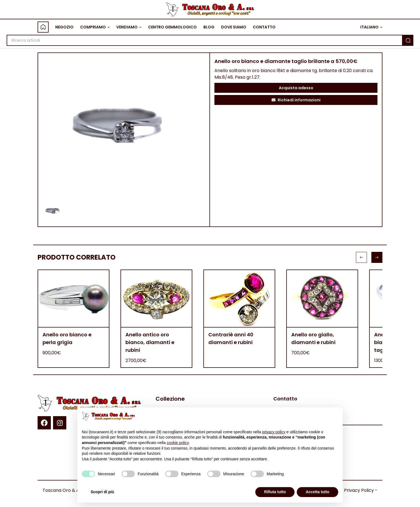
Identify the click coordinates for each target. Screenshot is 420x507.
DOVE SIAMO (234, 27)
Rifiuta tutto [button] (275, 492)
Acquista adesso (296, 88)
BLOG (209, 27)
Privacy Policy (359, 490)
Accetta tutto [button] (317, 492)
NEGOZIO (64, 27)
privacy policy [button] (274, 432)
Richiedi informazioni (296, 100)
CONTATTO (264, 27)
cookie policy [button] (178, 443)
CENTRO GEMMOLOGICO (172, 27)
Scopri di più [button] (102, 492)
